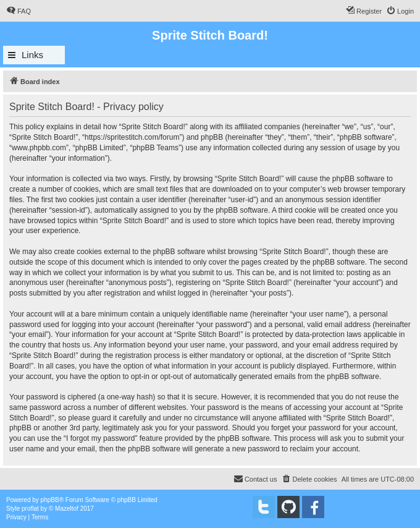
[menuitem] (19, 11)
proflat (30, 509)
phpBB (50, 500)
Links (32, 55)
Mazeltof (67, 509)
